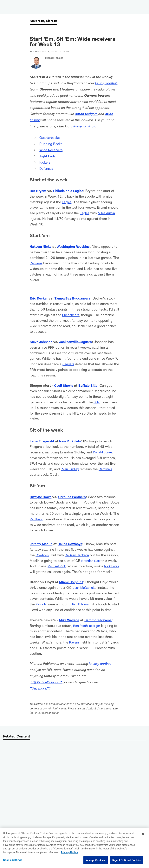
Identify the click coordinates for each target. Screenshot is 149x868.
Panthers (57, 519)
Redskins (37, 263)
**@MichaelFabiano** (48, 694)
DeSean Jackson (91, 555)
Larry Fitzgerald (43, 441)
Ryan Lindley (70, 469)
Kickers (46, 162)
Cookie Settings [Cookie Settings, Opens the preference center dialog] (13, 860)
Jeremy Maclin (42, 544)
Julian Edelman (101, 610)
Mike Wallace (70, 631)
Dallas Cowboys (73, 544)
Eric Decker (39, 298)
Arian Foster (46, 120)
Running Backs (52, 143)
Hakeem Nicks (41, 246)
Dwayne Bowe (42, 497)
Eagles (67, 202)
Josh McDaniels (95, 593)
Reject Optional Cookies (127, 860)
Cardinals (107, 469)
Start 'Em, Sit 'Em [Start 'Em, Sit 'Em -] (44, 21)
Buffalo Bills (90, 385)
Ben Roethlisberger (88, 637)
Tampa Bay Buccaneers (75, 298)
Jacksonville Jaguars (79, 342)
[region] (74, 848)
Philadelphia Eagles (71, 191)
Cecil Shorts (64, 385)
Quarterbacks (51, 137)
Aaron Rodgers (104, 114)
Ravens (75, 653)
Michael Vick (81, 566)
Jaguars (69, 364)
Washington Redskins (76, 246)
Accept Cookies (96, 860)
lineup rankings (101, 127)
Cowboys (55, 555)
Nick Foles (48, 572)
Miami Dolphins (72, 587)
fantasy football (101, 675)
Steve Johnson (42, 342)
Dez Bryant (39, 191)
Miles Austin (108, 213)
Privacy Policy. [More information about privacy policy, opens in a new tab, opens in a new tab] (70, 852)
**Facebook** (40, 700)
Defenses (47, 168)
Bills (97, 402)
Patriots (62, 610)
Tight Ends (48, 156)
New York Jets (73, 441)
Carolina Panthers (75, 497)
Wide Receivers (52, 150)
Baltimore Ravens (100, 631)
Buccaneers (71, 315)
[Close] (143, 834)
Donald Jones (103, 452)
